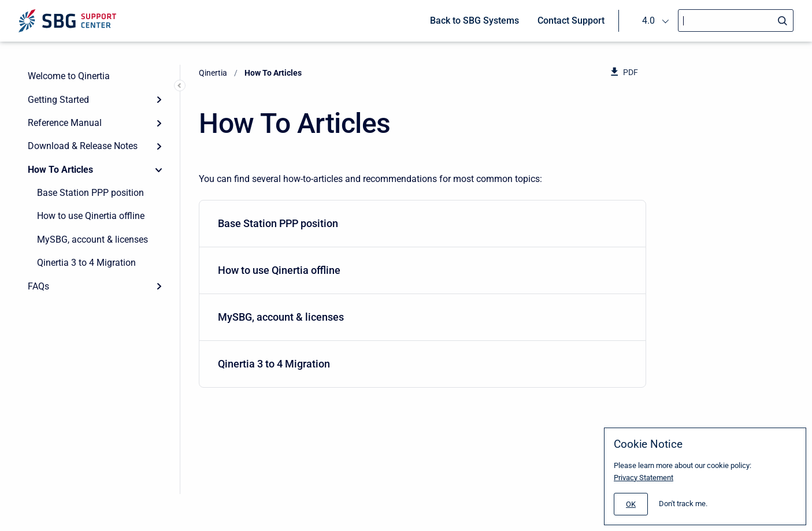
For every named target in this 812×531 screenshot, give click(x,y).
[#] (631, 504)
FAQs (38, 286)
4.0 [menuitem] (648, 21)
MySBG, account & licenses (92, 239)
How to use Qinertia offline (91, 216)
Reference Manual (65, 123)
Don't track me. (683, 504)
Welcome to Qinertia (69, 76)
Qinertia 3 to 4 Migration (86, 263)
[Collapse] (159, 170)
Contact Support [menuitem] (571, 21)
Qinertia (213, 73)
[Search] (736, 21)
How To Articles (60, 170)
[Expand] (159, 99)
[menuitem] (422, 224)
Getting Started (58, 100)
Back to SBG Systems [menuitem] (474, 21)
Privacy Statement (644, 478)
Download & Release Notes (83, 146)
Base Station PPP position (90, 193)
